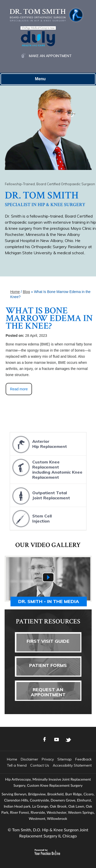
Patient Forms (48, 665)
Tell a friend (17, 765)
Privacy (48, 759)
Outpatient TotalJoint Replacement (40, 496)
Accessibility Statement (72, 765)
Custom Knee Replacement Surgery (55, 785)
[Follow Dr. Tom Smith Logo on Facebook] (45, 740)
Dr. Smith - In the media (49, 601)
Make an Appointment (50, 56)
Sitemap (65, 759)
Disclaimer (29, 759)
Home (15, 292)
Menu (47, 79)
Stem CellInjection (31, 519)
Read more (19, 389)
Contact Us (40, 765)
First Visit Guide (48, 641)
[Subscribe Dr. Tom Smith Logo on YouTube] (57, 740)
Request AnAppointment (48, 692)
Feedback (83, 759)
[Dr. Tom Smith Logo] (47, 15)
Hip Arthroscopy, (18, 779)
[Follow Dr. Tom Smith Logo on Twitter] (68, 740)
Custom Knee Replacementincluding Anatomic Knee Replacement (47, 468)
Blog (26, 292)
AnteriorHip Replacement (39, 444)
